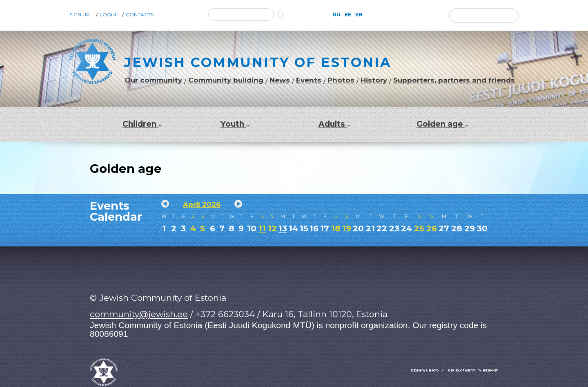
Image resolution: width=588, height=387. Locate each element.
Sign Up (80, 15)
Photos (341, 80)
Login (108, 15)
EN (359, 15)
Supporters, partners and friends (454, 80)
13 (283, 228)
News (280, 80)
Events (309, 80)
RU (337, 15)
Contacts (140, 15)
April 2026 (202, 204)
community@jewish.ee (139, 314)
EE (348, 15)
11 (262, 228)
